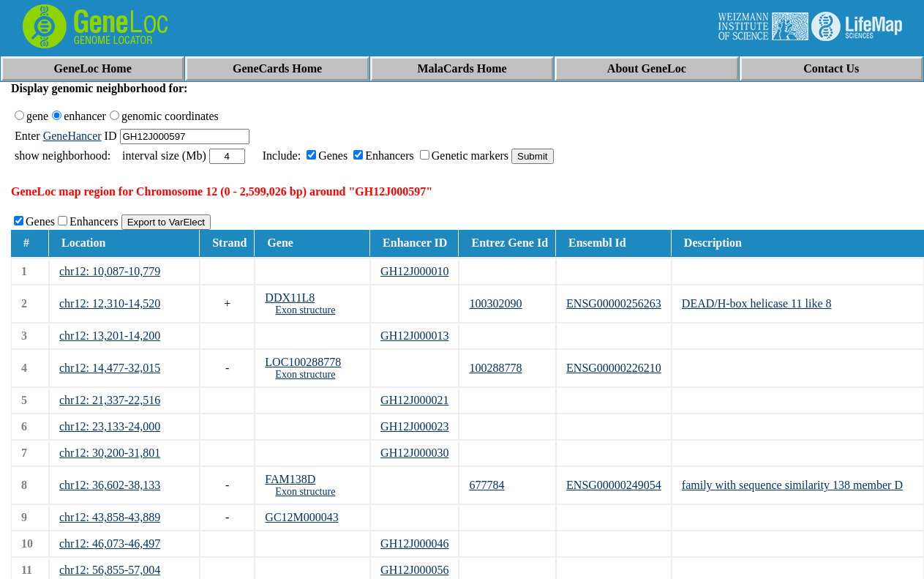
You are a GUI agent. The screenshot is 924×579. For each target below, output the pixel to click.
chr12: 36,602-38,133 (110, 485)
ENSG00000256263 (614, 303)
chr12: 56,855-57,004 (110, 570)
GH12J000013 (414, 336)
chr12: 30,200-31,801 (110, 453)
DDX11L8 (290, 298)
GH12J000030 (414, 453)
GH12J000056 (414, 570)
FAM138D (290, 479)
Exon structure (305, 310)
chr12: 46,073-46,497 (110, 543)
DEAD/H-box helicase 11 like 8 (757, 303)
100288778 (495, 368)
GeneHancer (72, 136)
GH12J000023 (414, 426)
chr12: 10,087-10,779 (110, 271)
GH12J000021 (414, 400)
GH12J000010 (414, 271)
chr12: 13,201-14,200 (110, 336)
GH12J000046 (414, 543)
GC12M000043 (301, 517)
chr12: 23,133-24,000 (110, 426)
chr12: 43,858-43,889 (110, 517)
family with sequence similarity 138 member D (792, 485)
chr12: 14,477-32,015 (110, 368)
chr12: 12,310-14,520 (110, 303)
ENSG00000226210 (614, 368)
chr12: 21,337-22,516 (110, 400)
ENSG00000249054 (614, 485)
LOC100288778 (303, 362)
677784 (487, 485)
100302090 (495, 303)
